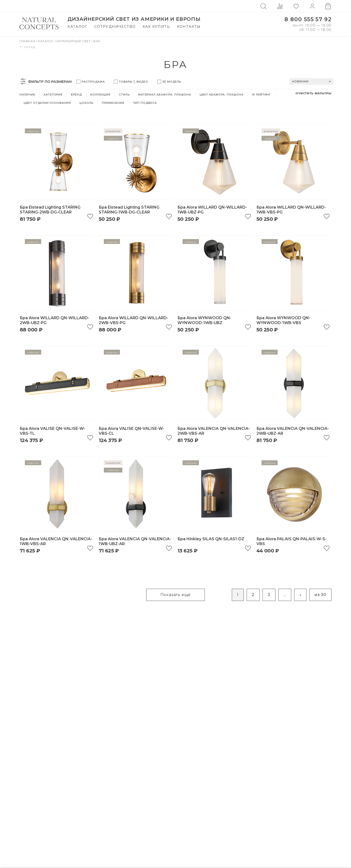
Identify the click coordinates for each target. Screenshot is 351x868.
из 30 (320, 595)
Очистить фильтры (313, 93)
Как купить (156, 27)
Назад (27, 47)
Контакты (189, 27)
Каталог (77, 27)
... (285, 595)
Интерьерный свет (74, 41)
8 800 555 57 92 (308, 19)
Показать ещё (176, 595)
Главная (28, 41)
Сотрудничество (115, 27)
